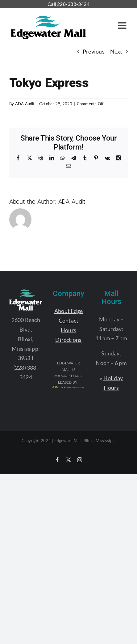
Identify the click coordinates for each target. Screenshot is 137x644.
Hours (68, 330)
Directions (68, 340)
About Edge (68, 311)
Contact (69, 320)
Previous (94, 51)
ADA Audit (25, 104)
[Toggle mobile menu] (123, 25)
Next (116, 51)
